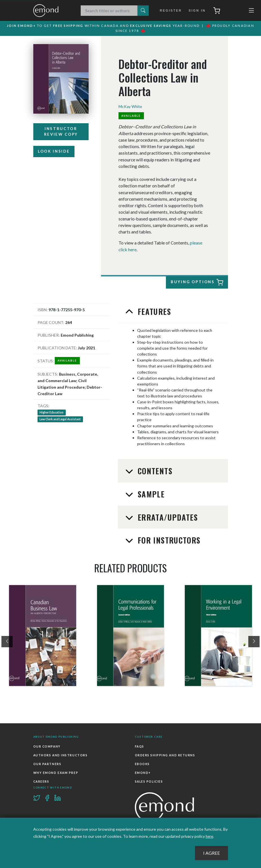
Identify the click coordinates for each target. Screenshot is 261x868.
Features (153, 312)
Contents (154, 471)
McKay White (130, 107)
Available (131, 116)
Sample (150, 494)
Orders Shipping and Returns (165, 755)
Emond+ (143, 771)
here (210, 836)
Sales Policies (149, 780)
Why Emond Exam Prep (55, 771)
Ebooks (142, 763)
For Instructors (168, 540)
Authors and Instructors (60, 755)
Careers (41, 780)
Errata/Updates (167, 517)
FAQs (140, 746)
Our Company (47, 746)
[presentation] (7, 642)
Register (171, 11)
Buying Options (197, 283)
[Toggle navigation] (251, 12)
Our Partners (47, 763)
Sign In (196, 11)
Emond (52, 11)
